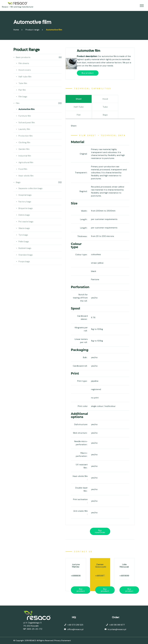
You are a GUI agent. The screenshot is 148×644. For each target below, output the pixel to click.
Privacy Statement (63, 640)
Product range (32, 30)
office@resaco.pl (75, 629)
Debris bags (24, 215)
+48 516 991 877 (117, 625)
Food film (23, 169)
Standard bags (26, 255)
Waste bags (24, 228)
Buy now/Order (100, 531)
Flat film (22, 90)
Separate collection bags (30, 188)
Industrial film (25, 156)
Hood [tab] (105, 99)
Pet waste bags (26, 222)
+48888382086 (78, 576)
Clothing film (24, 142)
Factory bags (25, 202)
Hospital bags (25, 195)
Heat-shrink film (26, 176)
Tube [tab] (105, 107)
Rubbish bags (25, 248)
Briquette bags (26, 208)
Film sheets (24, 63)
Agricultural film (26, 162)
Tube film (23, 83)
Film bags (23, 97)
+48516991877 (127, 576)
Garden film (24, 149)
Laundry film (24, 129)
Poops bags (24, 261)
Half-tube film (25, 77)
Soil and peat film (27, 122)
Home (16, 30)
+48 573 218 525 (75, 625)
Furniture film (25, 116)
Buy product (88, 73)
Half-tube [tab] (79, 107)
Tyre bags (23, 235)
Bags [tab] (105, 115)
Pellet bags (24, 241)
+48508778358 (103, 576)
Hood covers (25, 70)
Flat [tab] (79, 115)
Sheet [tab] (79, 99)
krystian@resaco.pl (117, 629)
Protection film (26, 136)
